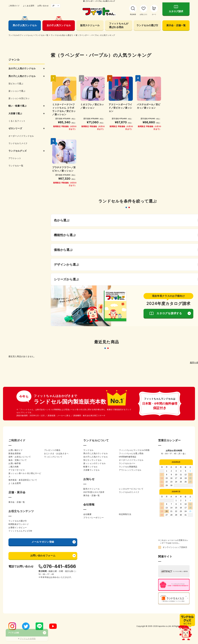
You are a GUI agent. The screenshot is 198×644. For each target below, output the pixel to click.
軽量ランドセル (90, 467)
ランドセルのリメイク (129, 492)
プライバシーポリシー (93, 518)
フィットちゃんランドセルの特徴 (134, 450)
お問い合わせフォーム (43, 556)
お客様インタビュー (18, 528)
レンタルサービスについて (131, 489)
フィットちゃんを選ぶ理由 (131, 453)
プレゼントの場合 (52, 450)
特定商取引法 (125, 514)
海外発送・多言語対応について (23, 480)
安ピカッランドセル (93, 460)
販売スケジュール (90, 25)
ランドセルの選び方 (147, 25)
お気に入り (144, 14)
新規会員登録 (15, 453)
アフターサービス (17, 470)
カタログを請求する (169, 313)
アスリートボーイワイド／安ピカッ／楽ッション (120, 108)
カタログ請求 (176, 11)
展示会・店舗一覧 (176, 25)
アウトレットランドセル (130, 470)
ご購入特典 (14, 467)
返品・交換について (18, 460)
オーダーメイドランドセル (131, 460)
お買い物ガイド (16, 450)
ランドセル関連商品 (128, 467)
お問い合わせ (43, 6)
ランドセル (88, 450)
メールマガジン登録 (43, 542)
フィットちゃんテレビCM (20, 531)
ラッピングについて (53, 457)
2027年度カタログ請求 (94, 492)
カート (154, 14)
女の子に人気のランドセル (96, 457)
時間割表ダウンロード (19, 524)
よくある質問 (29, 6)
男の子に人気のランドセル (96, 453)
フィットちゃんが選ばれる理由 (119, 25)
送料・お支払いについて (20, 457)
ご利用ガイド (14, 6)
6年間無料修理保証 (128, 457)
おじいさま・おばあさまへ (56, 453)
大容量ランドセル (91, 470)
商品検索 (133, 14)
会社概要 (87, 514)
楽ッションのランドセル (95, 463)
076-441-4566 (60, 566)
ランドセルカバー (127, 463)
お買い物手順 (15, 463)
